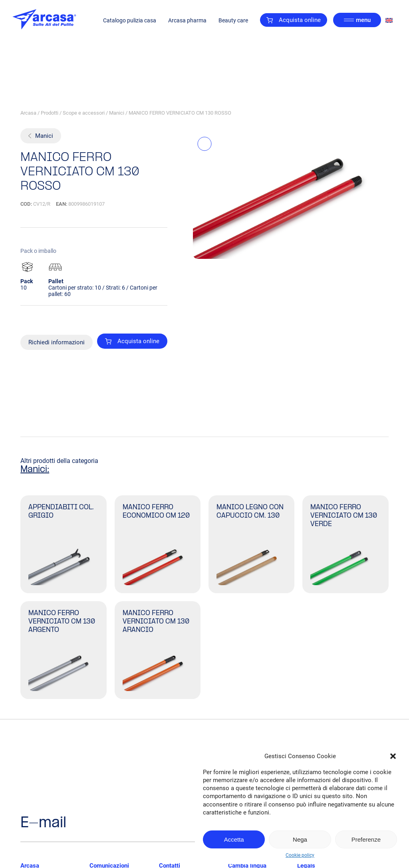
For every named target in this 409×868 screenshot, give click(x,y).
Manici (117, 113)
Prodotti (50, 113)
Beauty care (233, 20)
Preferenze (366, 839)
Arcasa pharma (187, 20)
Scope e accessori (84, 113)
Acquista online (294, 20)
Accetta (234, 839)
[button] (393, 756)
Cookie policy (300, 855)
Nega (300, 839)
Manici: (35, 470)
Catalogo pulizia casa (130, 20)
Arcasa (28, 113)
